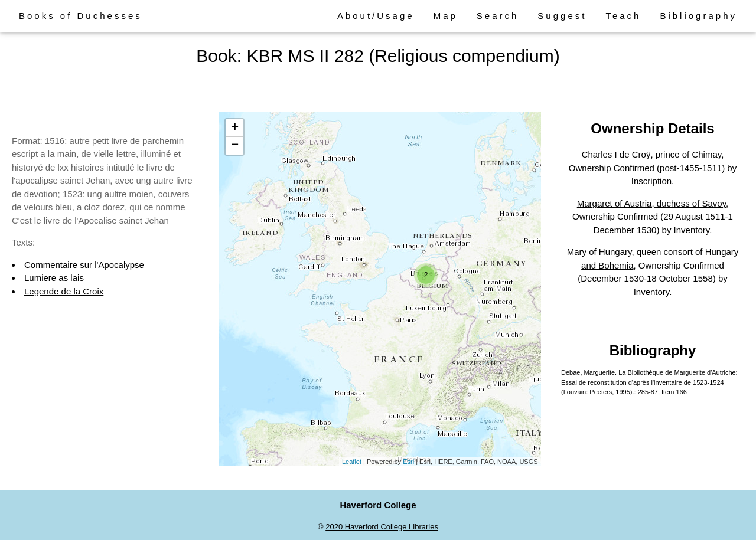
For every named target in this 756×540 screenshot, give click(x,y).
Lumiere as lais (54, 278)
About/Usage (376, 16)
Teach (623, 16)
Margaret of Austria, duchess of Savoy (651, 203)
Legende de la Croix (64, 291)
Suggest (562, 16)
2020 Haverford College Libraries (382, 527)
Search (498, 16)
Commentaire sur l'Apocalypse (84, 265)
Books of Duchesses (81, 16)
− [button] (235, 146)
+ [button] (235, 128)
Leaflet (352, 462)
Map (446, 16)
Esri (408, 462)
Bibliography (698, 16)
